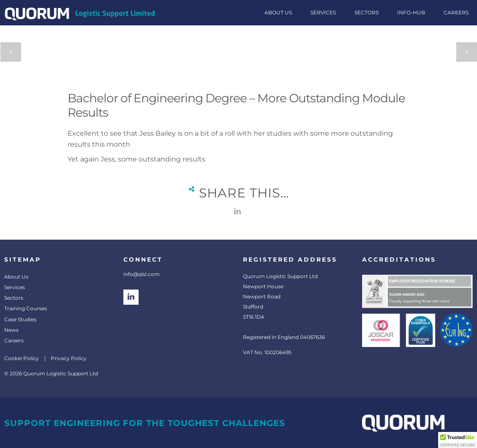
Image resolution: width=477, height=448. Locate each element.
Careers (14, 340)
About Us (16, 277)
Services (15, 287)
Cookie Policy (22, 358)
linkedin (237, 212)
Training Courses (26, 308)
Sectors (14, 298)
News (11, 330)
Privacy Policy (69, 358)
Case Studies (20, 319)
